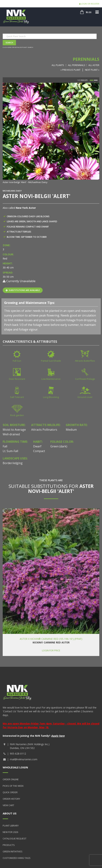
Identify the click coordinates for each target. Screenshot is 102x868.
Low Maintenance (51, 379)
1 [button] (92, 80)
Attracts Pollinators (44, 430)
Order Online (11, 779)
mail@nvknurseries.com (24, 759)
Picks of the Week (13, 786)
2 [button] (96, 80)
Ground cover (85, 397)
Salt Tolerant (17, 397)
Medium (71, 430)
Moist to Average (14, 430)
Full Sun (17, 361)
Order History (11, 799)
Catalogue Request (15, 839)
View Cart (8, 805)
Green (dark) (59, 446)
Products (9, 845)
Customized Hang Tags (17, 858)
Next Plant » (92, 70)
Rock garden (17, 415)
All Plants (58, 65)
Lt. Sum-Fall (10, 451)
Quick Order (10, 792)
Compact (39, 451)
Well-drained (11, 434)
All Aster (94, 65)
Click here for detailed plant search (18, 47)
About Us (10, 813)
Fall (5, 446)
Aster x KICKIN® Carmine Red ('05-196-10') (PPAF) (51, 639)
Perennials (86, 59)
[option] (51, 134)
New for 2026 (10, 832)
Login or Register (89, 4)
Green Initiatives (13, 851)
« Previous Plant (70, 70)
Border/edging (13, 463)
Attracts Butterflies (85, 361)
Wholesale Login (15, 767)
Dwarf (37, 446)
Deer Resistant (17, 379)
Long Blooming (51, 397)
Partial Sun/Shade (51, 361)
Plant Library (11, 826)
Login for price (51, 650)
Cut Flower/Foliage (85, 379)
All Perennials (77, 65)
